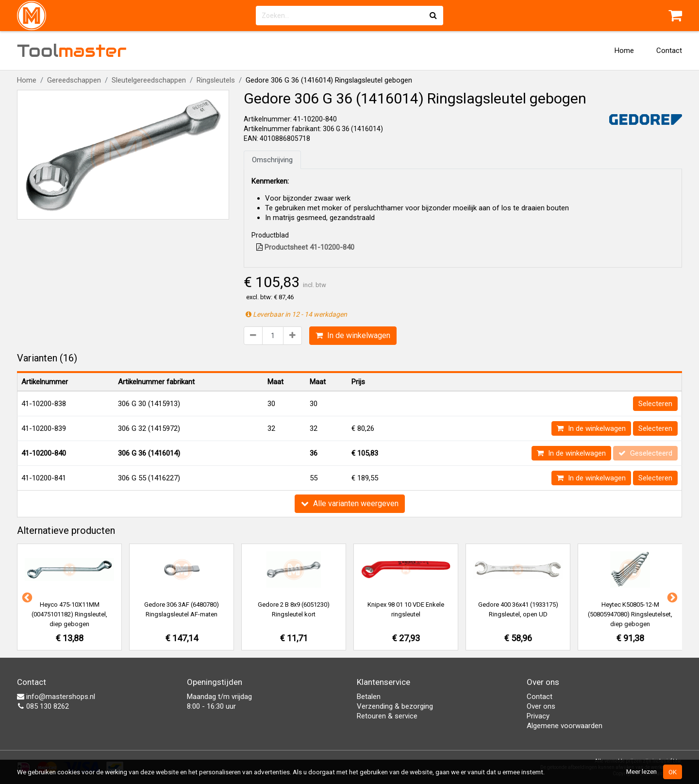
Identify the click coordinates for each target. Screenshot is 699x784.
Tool (72, 51)
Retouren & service (387, 716)
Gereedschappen (74, 80)
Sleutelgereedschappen (149, 80)
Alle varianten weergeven (350, 503)
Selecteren (655, 404)
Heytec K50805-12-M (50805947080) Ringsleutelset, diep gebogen (630, 614)
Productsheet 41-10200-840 (305, 247)
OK (673, 772)
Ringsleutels (216, 80)
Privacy (538, 716)
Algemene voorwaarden (565, 726)
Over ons (541, 706)
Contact (669, 51)
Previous (26, 597)
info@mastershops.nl (56, 697)
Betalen (369, 697)
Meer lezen (641, 771)
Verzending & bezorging (395, 706)
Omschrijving (272, 160)
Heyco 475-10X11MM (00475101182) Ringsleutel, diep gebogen (69, 614)
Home (624, 51)
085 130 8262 (43, 706)
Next (671, 597)
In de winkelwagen (353, 335)
